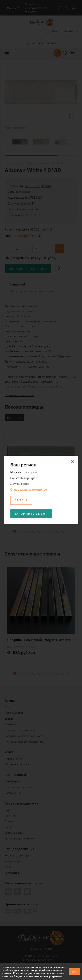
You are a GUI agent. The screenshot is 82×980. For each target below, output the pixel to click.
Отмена (21, 500)
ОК (74, 971)
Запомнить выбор (31, 513)
